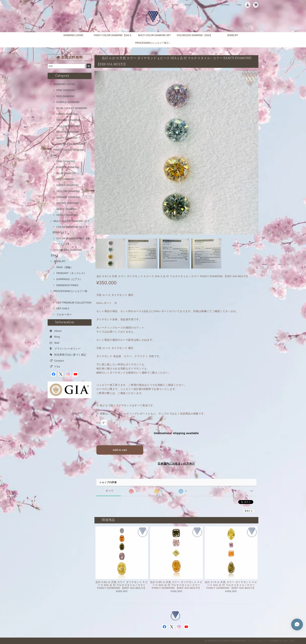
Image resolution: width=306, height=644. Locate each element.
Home (175, 5)
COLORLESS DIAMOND (71, 144)
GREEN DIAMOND (67, 114)
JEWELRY (233, 35)
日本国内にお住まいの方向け (176, 464)
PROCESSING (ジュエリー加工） (153, 43)
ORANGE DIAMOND (68, 120)
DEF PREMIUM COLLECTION (74, 303)
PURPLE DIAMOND (68, 102)
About (188, 5)
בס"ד (239, 5)
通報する (249, 511)
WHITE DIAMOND (67, 138)
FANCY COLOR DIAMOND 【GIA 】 (113, 35)
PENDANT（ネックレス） (71, 273)
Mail (212, 5)
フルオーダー (64, 314)
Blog (201, 5)
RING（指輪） (65, 267)
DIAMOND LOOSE (73, 35)
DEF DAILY (63, 308)
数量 (98, 423)
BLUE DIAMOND (66, 173)
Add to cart (120, 450)
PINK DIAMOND (66, 90)
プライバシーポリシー (68, 349)
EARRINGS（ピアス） (69, 279)
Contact (225, 5)
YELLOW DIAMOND (68, 191)
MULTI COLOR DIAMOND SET (155, 35)
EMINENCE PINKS (67, 285)
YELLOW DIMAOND (68, 126)
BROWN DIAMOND (68, 132)
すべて (110, 491)
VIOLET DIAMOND (67, 215)
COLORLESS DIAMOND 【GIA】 (194, 35)
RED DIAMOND (65, 96)
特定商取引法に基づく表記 (70, 355)
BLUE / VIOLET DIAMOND (72, 108)
